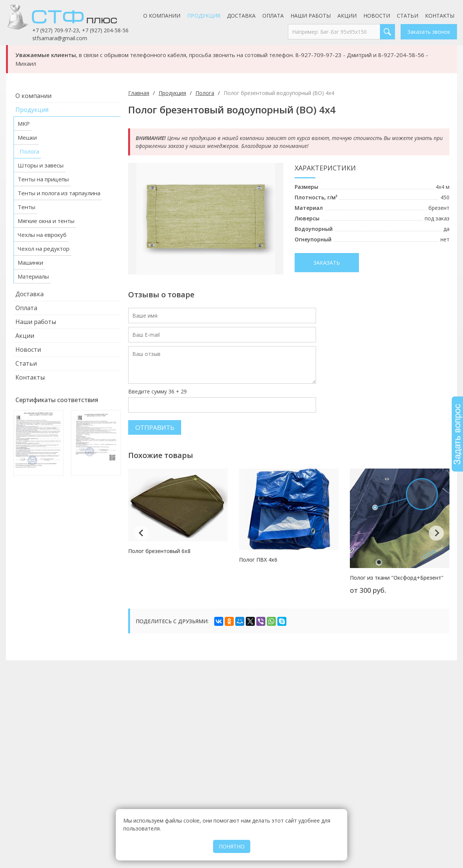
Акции (347, 16)
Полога (29, 151)
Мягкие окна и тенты (46, 221)
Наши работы (311, 16)
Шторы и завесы (41, 165)
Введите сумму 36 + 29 (157, 391)
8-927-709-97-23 (319, 55)
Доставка (241, 16)
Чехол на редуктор (44, 249)
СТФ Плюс (72, 17)
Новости (377, 16)
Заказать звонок (429, 32)
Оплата (273, 16)
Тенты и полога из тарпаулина (59, 193)
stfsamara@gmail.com (60, 38)
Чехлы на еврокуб (42, 235)
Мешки (27, 137)
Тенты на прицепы (43, 179)
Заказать (327, 263)
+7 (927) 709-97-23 (56, 30)
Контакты (440, 16)
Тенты (26, 207)
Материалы (33, 276)
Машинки (30, 262)
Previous (141, 533)
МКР (24, 124)
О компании (162, 16)
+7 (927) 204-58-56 (105, 30)
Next (436, 533)
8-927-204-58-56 (401, 55)
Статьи (408, 16)
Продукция (204, 16)
